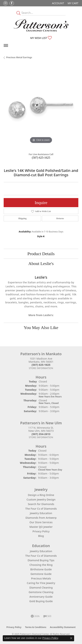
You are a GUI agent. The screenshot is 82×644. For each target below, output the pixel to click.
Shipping (22, 218)
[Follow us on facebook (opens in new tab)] (12, 3)
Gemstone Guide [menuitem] (41, 574)
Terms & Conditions (36, 627)
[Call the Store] (41, 365)
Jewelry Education (41, 513)
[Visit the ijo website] (47, 616)
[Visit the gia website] (35, 616)
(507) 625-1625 (41, 158)
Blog (41, 536)
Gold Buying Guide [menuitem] (41, 601)
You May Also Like (41, 328)
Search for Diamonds (41, 504)
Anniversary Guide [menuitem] (41, 597)
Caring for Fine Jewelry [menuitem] (41, 583)
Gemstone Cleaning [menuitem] (41, 592)
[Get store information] (41, 368)
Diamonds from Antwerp (41, 518)
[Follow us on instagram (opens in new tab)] (5, 3)
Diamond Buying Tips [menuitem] (41, 560)
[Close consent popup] (71, 638)
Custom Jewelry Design (41, 500)
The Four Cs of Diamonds (41, 509)
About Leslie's (41, 264)
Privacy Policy (41, 531)
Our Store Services (41, 522)
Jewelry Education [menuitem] (41, 551)
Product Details (41, 254)
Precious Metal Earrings (19, 57)
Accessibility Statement (63, 627)
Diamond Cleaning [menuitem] (41, 588)
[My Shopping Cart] (73, 3)
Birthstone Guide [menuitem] (41, 569)
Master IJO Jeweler (41, 527)
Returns (60, 218)
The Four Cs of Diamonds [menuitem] (41, 556)
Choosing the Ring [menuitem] (41, 565)
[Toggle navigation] (6, 45)
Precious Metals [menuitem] (41, 578)
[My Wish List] (41, 38)
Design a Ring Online (41, 495)
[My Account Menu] (58, 3)
